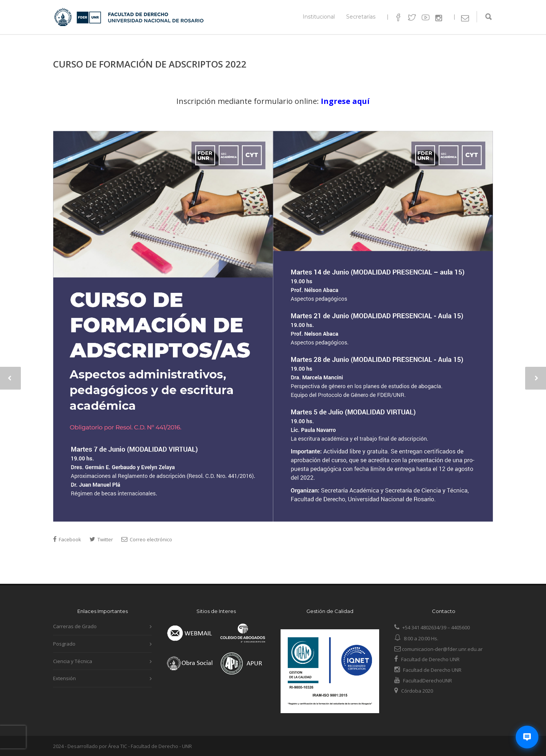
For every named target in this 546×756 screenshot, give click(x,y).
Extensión (64, 678)
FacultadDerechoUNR (427, 681)
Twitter (101, 539)
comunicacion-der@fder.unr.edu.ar (439, 649)
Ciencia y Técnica (73, 661)
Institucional (319, 17)
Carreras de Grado (75, 626)
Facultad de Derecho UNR (430, 659)
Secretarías (361, 17)
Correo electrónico (147, 539)
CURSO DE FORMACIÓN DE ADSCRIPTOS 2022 (150, 64)
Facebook (67, 539)
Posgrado (64, 644)
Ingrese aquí (345, 101)
